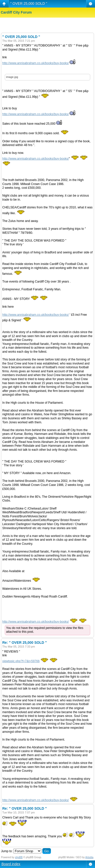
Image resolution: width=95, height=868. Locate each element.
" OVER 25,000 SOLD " (29, 4)
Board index (11, 864)
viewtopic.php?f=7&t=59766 (21, 661)
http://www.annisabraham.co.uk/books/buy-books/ (36, 63)
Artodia (89, 857)
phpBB (19, 857)
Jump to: (7, 851)
